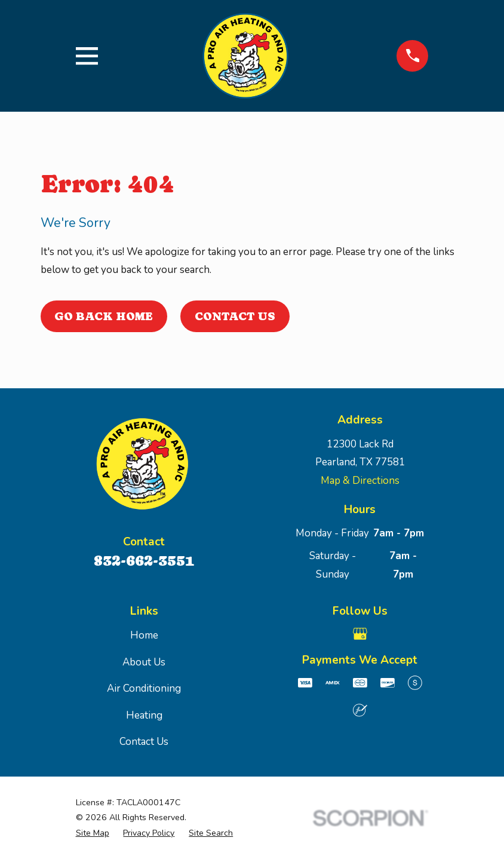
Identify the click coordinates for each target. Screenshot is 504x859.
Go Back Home (104, 316)
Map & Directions (360, 481)
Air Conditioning (144, 688)
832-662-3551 (144, 561)
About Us (144, 662)
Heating (144, 715)
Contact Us (235, 316)
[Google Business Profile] (360, 634)
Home (144, 635)
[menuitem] (93, 833)
